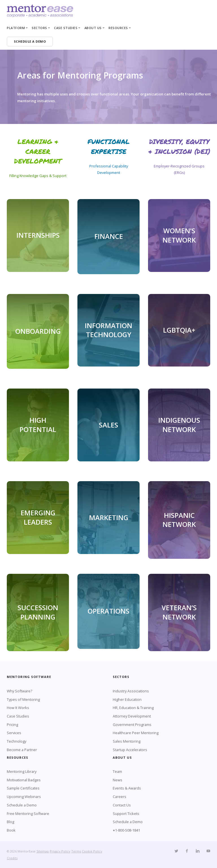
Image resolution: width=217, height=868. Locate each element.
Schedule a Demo (22, 805)
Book (11, 830)
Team (117, 771)
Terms (76, 851)
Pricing (12, 725)
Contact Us (122, 805)
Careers (120, 797)
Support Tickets (126, 814)
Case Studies (18, 716)
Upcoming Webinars (24, 797)
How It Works (18, 708)
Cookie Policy (92, 851)
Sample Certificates (23, 788)
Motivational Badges (24, 780)
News (118, 780)
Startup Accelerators (130, 750)
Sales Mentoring (127, 741)
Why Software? (19, 691)
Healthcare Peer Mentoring (136, 733)
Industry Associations (131, 691)
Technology (17, 741)
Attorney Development (132, 716)
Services (14, 733)
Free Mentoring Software (28, 814)
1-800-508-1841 (128, 830)
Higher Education (127, 699)
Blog (10, 822)
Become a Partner (22, 750)
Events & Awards (127, 788)
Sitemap (43, 851)
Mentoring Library (22, 771)
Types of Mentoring (23, 699)
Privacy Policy (60, 851)
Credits (12, 858)
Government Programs (132, 725)
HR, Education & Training (133, 708)
